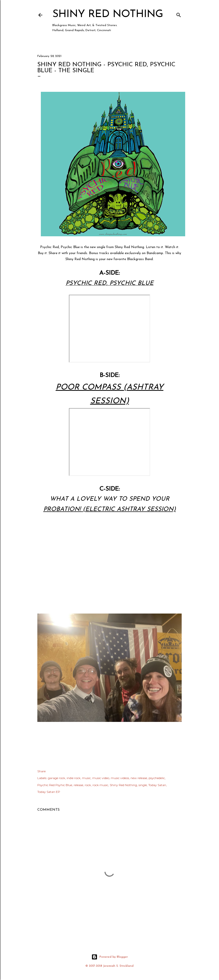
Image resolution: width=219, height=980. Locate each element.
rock (88, 785)
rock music (100, 785)
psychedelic (157, 778)
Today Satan (157, 785)
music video (101, 778)
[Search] (179, 14)
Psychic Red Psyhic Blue (55, 785)
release (78, 785)
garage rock (57, 778)
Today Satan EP (49, 792)
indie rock (74, 778)
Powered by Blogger (110, 957)
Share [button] (41, 771)
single (143, 785)
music (86, 778)
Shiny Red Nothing (108, 14)
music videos (120, 778)
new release (139, 778)
